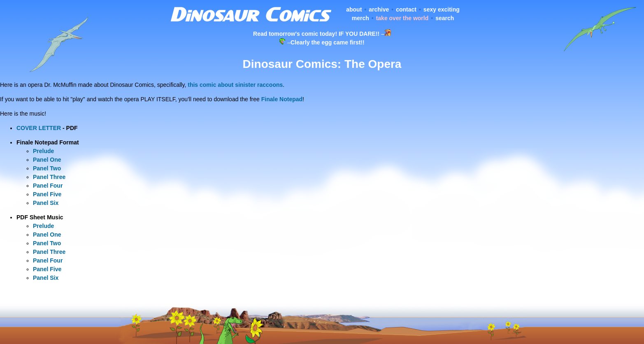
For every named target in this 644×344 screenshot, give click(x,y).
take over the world (402, 18)
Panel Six (46, 203)
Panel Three (49, 177)
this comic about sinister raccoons (235, 85)
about (354, 9)
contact (406, 9)
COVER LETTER (39, 128)
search (445, 18)
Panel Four (48, 186)
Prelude (43, 151)
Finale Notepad (282, 99)
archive (379, 9)
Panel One (47, 160)
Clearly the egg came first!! (328, 42)
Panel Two (47, 168)
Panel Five (47, 194)
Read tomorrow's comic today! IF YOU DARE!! (316, 34)
